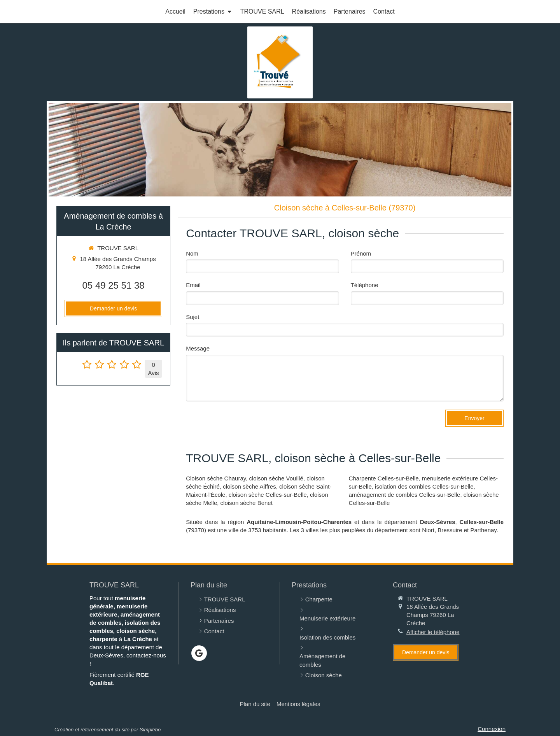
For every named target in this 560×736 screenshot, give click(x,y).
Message (198, 348)
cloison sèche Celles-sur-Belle (268, 495)
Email (193, 285)
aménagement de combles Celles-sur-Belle (405, 495)
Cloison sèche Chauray (216, 478)
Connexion (492, 729)
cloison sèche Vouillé (276, 478)
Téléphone (365, 285)
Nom (192, 253)
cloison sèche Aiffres (249, 486)
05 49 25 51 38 (114, 285)
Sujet (192, 317)
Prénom (361, 253)
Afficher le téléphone (433, 632)
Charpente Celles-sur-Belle (384, 478)
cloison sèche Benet (247, 503)
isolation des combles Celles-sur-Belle (424, 486)
